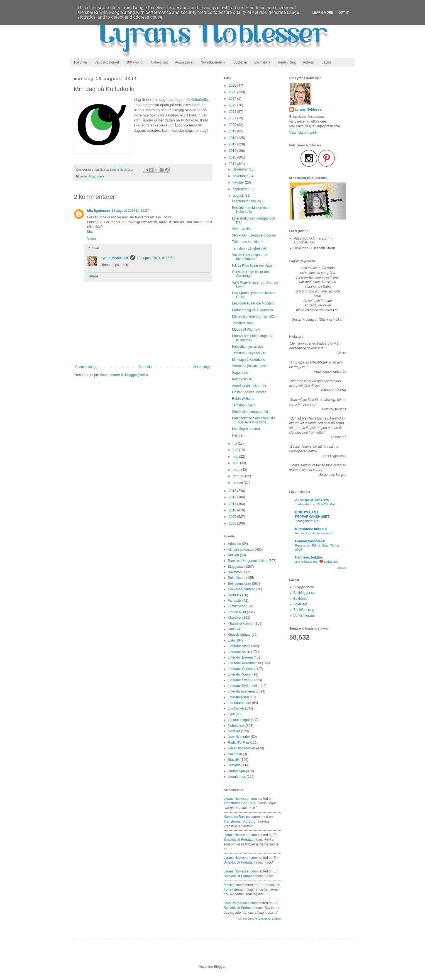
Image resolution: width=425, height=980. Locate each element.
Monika (229, 885)
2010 (233, 510)
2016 (233, 151)
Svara (91, 238)
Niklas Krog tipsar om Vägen (253, 265)
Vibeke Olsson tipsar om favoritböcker (250, 257)
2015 (233, 157)
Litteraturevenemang (243, 691)
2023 (233, 105)
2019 (233, 131)
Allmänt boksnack (241, 550)
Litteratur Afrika (239, 646)
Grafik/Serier (237, 606)
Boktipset (300, 604)
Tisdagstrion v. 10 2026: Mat (315, 504)
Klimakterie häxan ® (311, 529)
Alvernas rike (242, 229)
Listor (232, 640)
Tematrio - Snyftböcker (249, 353)
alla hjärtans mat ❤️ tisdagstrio (317, 562)
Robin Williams (243, 399)
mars (237, 470)
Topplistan (240, 62)
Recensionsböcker (242, 748)
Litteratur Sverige (240, 680)
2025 (233, 92)
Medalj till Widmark (246, 330)
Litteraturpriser (239, 697)
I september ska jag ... (248, 201)
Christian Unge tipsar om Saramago (250, 274)
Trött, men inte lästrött (248, 242)
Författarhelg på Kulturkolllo (252, 310)
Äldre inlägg (202, 367)
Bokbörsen (301, 599)
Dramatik (235, 595)
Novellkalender (239, 737)
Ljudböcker (236, 708)
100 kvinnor (135, 62)
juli (235, 443)
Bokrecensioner (239, 584)
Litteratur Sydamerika (244, 686)
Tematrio (234, 765)
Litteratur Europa (240, 657)
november (241, 176)
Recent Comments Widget (264, 919)
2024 (233, 99)
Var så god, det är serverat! (314, 533)
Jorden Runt (286, 62)
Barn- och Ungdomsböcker (248, 561)
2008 (233, 523)
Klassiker (235, 618)
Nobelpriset (159, 62)
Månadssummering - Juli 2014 (254, 316)
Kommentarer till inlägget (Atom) (124, 375)
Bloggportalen (304, 587)
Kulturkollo (199, 100)
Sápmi (326, 62)
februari (239, 476)
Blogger (220, 967)
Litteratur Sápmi (240, 674)
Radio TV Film (238, 743)
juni (236, 450)
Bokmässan (237, 578)
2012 (233, 497)
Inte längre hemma (246, 429)
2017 (233, 144)
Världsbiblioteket (107, 62)
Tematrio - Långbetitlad (249, 248)
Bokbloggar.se (304, 593)
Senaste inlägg (86, 367)
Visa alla (341, 568)
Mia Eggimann (98, 211)
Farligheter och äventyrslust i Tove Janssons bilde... (253, 420)
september (241, 189)
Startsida (145, 367)
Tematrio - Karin (244, 405)
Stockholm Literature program (254, 235)
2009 (233, 517)
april (236, 463)
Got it (344, 13)
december (241, 169)
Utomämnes (237, 777)
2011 (233, 504)
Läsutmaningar (239, 720)
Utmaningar (236, 771)
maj (236, 457)
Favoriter (81, 62)
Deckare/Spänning (242, 589)
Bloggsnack (97, 176)
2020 (233, 125)
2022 (233, 112)
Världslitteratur (304, 616)
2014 (233, 164)
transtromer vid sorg (240, 803)
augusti (239, 196)
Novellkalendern (213, 62)
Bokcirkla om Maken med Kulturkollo (251, 210)
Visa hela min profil (303, 133)
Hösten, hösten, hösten (249, 392)
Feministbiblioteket (310, 541)
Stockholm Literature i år (250, 412)
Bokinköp (235, 572)
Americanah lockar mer (249, 386)
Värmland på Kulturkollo (250, 366)
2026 (233, 86)
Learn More (323, 13)
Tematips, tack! (243, 323)
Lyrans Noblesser (114, 258)
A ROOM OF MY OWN (312, 500)
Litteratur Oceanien (242, 669)
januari (238, 482)
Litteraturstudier (239, 703)
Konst (232, 629)
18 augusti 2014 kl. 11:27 (130, 211)
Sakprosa (235, 754)
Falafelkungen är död (248, 347)
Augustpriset (184, 62)
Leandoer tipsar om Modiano (253, 303)
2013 (233, 491)
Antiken (309, 62)
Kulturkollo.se (242, 379)
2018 (233, 138)
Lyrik (231, 714)
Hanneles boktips (237, 817)
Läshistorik (262, 62)
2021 (233, 118)
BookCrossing (304, 610)
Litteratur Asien (239, 652)
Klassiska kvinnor (241, 623)
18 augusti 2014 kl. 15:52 (155, 258)
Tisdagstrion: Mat (307, 521)
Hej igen (238, 435)
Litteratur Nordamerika (244, 663)
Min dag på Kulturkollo (249, 360)
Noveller (234, 731)
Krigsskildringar (239, 635)
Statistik (234, 760)
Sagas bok (240, 373)
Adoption (234, 544)
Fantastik (235, 601)
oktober (239, 182)
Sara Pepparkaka (237, 903)
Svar (96, 248)
